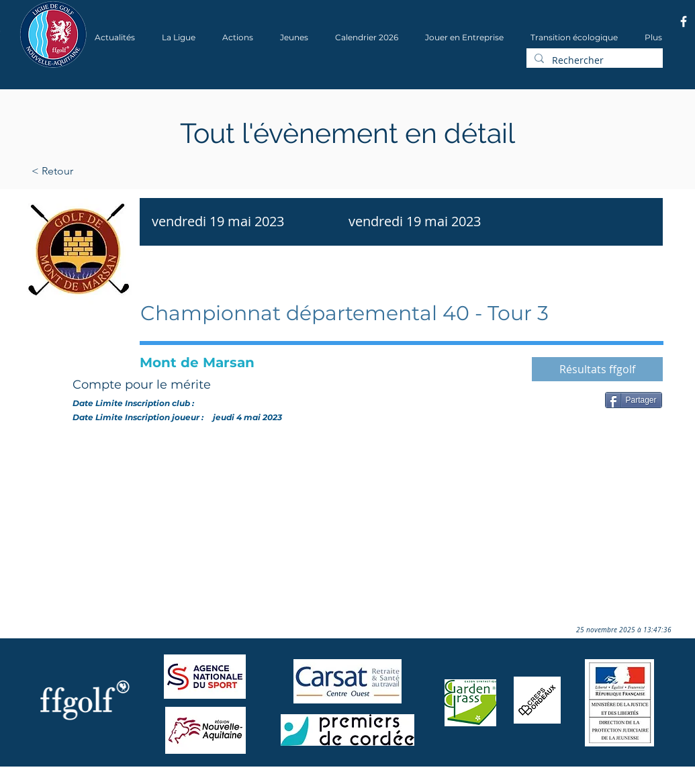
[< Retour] (95, 171)
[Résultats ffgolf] (597, 369)
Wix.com (201, 780)
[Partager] (634, 400)
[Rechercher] (593, 60)
